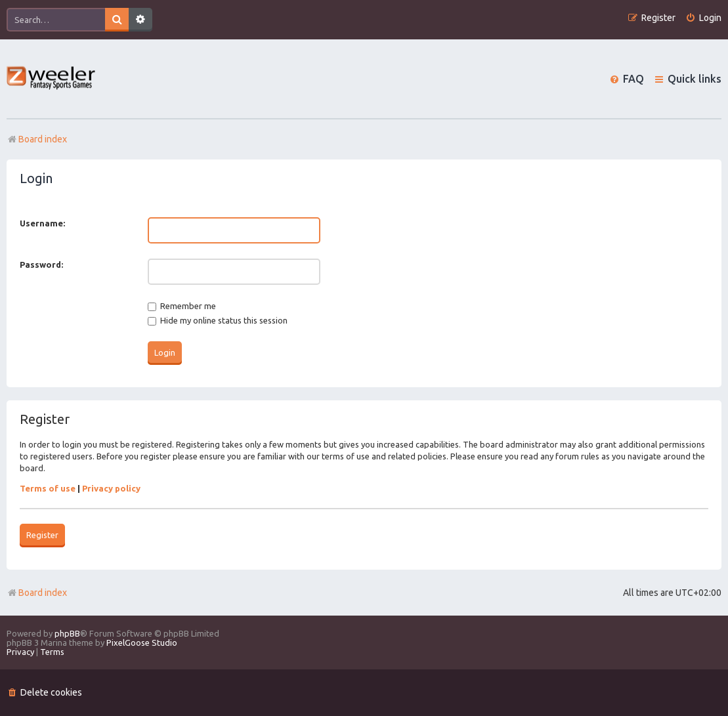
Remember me (182, 306)
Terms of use (48, 488)
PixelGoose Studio (142, 642)
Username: (42, 223)
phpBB (67, 633)
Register (42, 535)
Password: (41, 264)
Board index (37, 593)
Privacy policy (111, 488)
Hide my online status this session (218, 320)
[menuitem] (703, 18)
